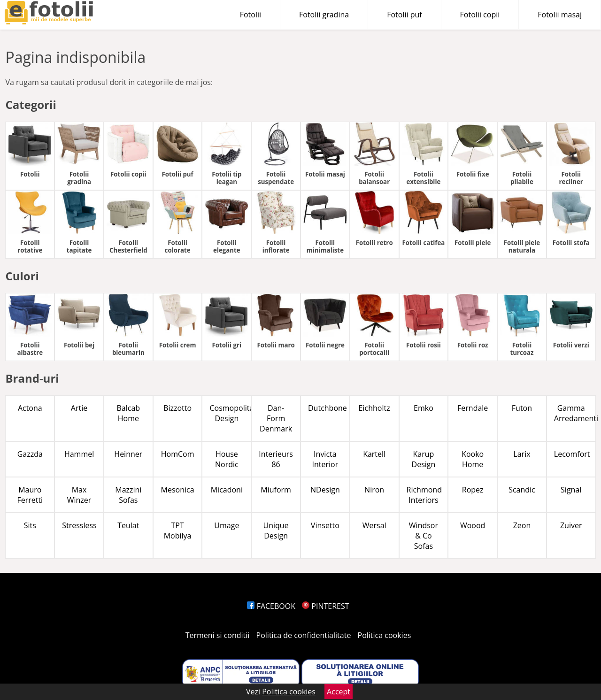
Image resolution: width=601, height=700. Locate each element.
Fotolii (250, 15)
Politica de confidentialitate (304, 635)
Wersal (374, 525)
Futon (522, 408)
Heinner (128, 454)
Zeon (522, 525)
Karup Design (424, 459)
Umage (227, 525)
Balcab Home (129, 413)
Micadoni (227, 490)
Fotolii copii (480, 15)
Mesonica (178, 490)
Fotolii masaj (560, 15)
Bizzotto (177, 408)
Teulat (128, 525)
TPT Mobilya (178, 531)
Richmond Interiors (424, 495)
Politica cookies (385, 635)
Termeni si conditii (218, 635)
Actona (30, 408)
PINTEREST (325, 606)
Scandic (522, 490)
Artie (79, 408)
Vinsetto (325, 525)
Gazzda (30, 454)
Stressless (79, 525)
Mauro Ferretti (30, 495)
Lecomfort (572, 454)
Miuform (276, 490)
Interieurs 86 (276, 459)
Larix (522, 454)
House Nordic (227, 459)
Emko (424, 408)
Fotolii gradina (324, 15)
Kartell (374, 454)
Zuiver (571, 525)
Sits (30, 525)
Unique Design (276, 531)
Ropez (473, 490)
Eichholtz (374, 408)
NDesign (325, 490)
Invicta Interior (325, 459)
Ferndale (473, 408)
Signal (571, 490)
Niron (374, 490)
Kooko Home (473, 459)
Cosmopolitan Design (230, 413)
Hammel (79, 454)
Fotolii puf (404, 15)
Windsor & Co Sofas (424, 536)
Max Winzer (79, 495)
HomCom (178, 454)
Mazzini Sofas (128, 495)
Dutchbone (327, 408)
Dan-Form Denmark (276, 418)
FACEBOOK (271, 606)
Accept (339, 692)
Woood (473, 525)
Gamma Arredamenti (575, 413)
